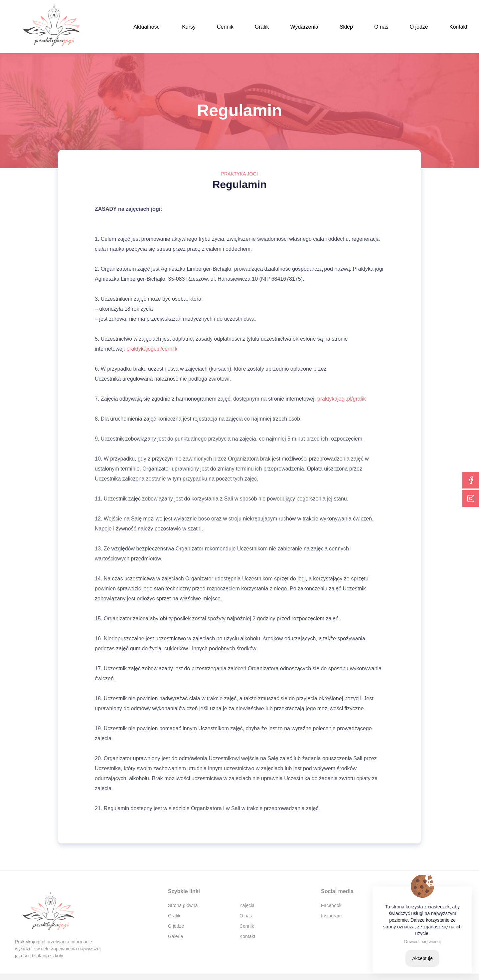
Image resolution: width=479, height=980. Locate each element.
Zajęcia (247, 905)
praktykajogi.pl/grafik (342, 399)
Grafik (262, 27)
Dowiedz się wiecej (422, 942)
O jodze (419, 27)
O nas (381, 27)
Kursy (189, 27)
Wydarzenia (304, 27)
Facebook (331, 905)
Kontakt (458, 27)
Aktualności (147, 27)
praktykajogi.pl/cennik (152, 349)
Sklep (346, 27)
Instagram (331, 916)
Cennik (225, 27)
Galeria (175, 936)
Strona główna (183, 905)
